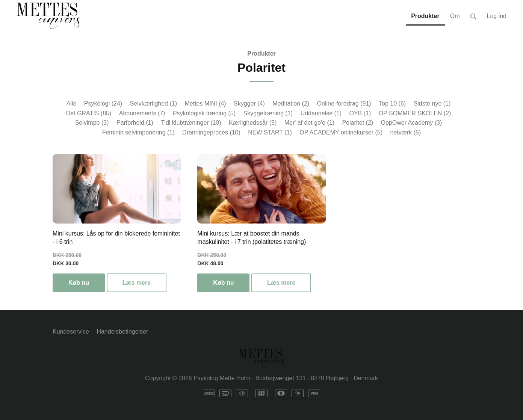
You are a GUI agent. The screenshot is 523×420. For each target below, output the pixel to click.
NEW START (270, 132)
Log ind (497, 16)
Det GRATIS (89, 113)
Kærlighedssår (253, 123)
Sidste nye (432, 103)
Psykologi (103, 103)
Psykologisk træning (204, 113)
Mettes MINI (205, 103)
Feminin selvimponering (138, 132)
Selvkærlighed (153, 103)
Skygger (249, 103)
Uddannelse (321, 113)
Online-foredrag (344, 103)
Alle (72, 103)
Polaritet (357, 123)
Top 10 (392, 103)
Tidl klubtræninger (191, 123)
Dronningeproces (211, 132)
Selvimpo (92, 123)
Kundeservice (71, 332)
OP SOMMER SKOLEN (415, 113)
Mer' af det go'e (309, 123)
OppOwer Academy (412, 123)
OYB (360, 113)
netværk (406, 132)
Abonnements (142, 113)
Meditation (291, 103)
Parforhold (135, 123)
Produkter (261, 54)
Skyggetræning (268, 113)
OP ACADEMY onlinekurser (341, 132)
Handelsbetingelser (122, 332)
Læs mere (137, 283)
